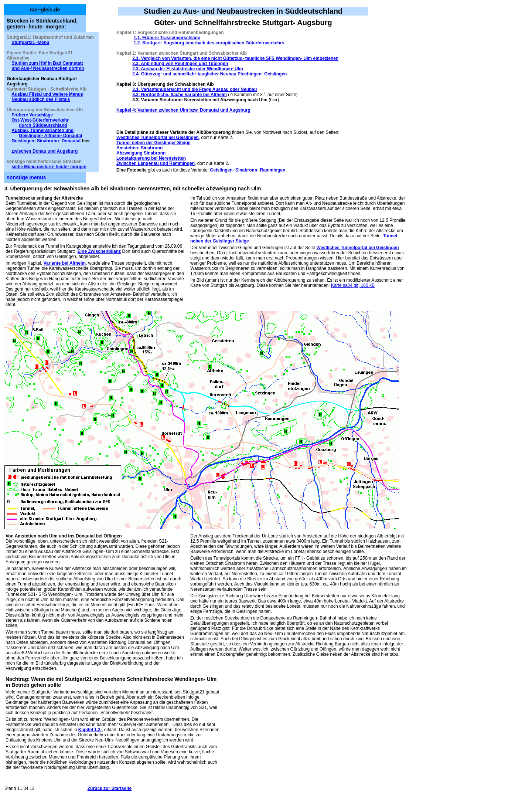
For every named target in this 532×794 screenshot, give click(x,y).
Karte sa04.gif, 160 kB (353, 285)
